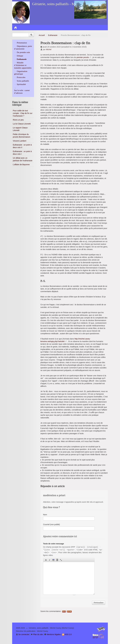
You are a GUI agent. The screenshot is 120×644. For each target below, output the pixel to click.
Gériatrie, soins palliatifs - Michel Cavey (62, 4)
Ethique (20, 56)
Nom (45, 515)
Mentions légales (52, 634)
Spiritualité (21, 84)
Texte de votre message (54, 544)
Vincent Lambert (20, 141)
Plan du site (37, 634)
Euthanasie (53, 35)
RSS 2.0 (67, 634)
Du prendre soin (23, 52)
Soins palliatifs (23, 81)
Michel (49, 49)
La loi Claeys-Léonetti (22, 124)
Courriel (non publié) (51, 524)
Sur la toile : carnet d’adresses (22, 92)
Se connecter (23, 634)
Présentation (22, 43)
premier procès (83, 57)
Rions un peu (18, 120)
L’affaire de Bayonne (21, 165)
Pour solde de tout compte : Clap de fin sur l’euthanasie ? (23, 113)
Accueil (42, 35)
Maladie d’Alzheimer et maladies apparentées (23, 65)
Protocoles (21, 77)
